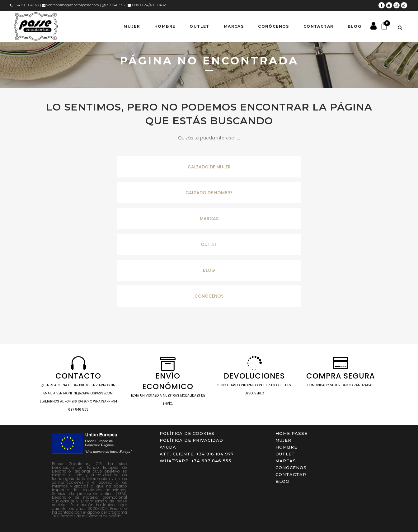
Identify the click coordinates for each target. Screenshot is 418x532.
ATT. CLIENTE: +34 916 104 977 (197, 454)
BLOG (209, 270)
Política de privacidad (191, 440)
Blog (282, 481)
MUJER (283, 440)
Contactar (291, 474)
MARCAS (209, 219)
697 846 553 (113, 5)
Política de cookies (187, 433)
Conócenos (291, 468)
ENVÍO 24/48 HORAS (147, 5)
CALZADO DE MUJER (209, 167)
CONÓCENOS (209, 296)
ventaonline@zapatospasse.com (70, 5)
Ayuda (168, 447)
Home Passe (291, 433)
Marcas (286, 461)
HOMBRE (286, 447)
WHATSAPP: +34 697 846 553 (195, 461)
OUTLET (209, 244)
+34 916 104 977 (25, 5)
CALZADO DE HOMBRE (209, 193)
